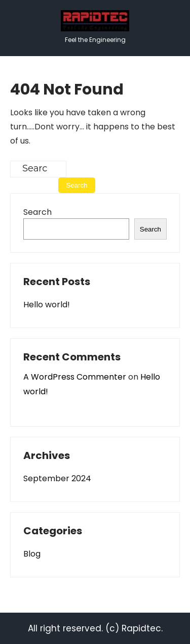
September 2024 (57, 478)
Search (37, 212)
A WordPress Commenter (75, 377)
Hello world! (47, 305)
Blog (32, 554)
